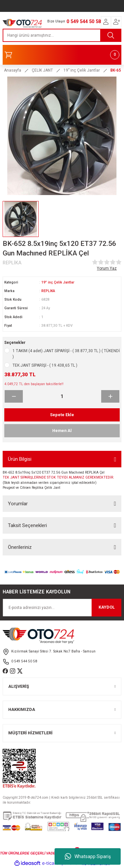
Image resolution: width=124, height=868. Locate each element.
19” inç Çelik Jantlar (58, 282)
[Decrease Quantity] (14, 396)
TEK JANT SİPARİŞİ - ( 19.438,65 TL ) (45, 365)
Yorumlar (18, 504)
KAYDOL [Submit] (107, 607)
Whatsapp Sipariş (88, 856)
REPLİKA (48, 291)
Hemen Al (62, 431)
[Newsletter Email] (62, 608)
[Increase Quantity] (110, 396)
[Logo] (22, 23)
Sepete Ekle (62, 415)
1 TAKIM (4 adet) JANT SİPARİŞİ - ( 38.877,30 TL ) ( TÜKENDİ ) (66, 354)
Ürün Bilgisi (20, 459)
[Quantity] (62, 396)
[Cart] (62, 55)
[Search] (62, 35)
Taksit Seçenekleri (27, 525)
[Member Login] (106, 22)
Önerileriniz (20, 547)
